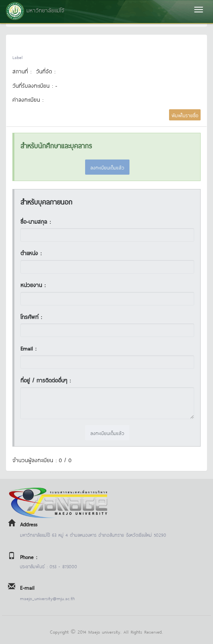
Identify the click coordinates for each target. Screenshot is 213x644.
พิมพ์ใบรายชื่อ (185, 115)
